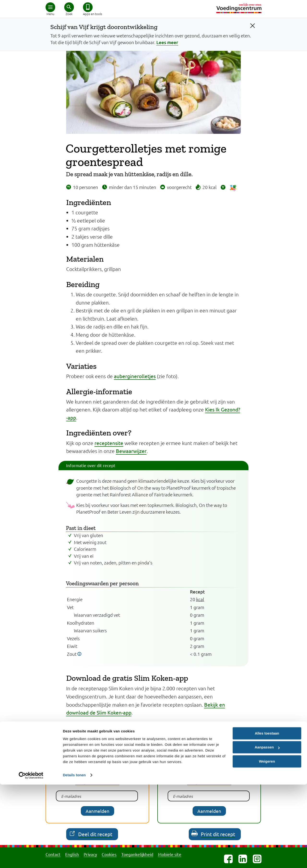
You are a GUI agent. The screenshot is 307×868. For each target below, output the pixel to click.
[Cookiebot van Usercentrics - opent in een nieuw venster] (31, 859)
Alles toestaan (267, 817)
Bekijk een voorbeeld (97, 782)
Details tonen (74, 859)
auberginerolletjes (135, 376)
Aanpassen (267, 831)
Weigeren (267, 845)
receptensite (109, 443)
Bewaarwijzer (131, 451)
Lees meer (167, 42)
